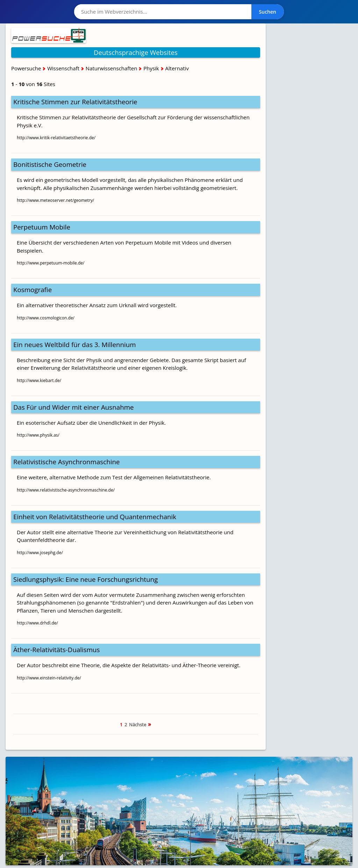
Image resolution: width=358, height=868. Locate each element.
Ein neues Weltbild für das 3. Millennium (75, 344)
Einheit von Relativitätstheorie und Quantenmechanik (95, 517)
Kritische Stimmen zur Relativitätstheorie (75, 102)
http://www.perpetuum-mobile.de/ (51, 263)
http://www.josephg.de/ (40, 553)
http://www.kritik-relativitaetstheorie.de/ (56, 138)
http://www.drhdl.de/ (37, 623)
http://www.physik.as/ (38, 435)
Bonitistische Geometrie (50, 164)
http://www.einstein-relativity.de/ (49, 678)
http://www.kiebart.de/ (39, 380)
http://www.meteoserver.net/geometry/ (55, 200)
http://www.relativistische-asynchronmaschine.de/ (66, 490)
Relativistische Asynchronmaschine (67, 462)
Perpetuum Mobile (42, 227)
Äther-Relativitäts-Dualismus (57, 650)
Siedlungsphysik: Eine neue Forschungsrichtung (85, 579)
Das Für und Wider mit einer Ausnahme (74, 407)
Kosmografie (33, 290)
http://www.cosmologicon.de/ (46, 318)
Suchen (268, 12)
